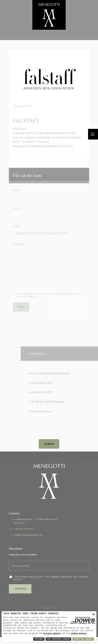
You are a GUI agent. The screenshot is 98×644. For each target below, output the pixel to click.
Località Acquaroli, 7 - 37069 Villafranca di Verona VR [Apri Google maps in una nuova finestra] (35, 514)
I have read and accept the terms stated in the (51, 571)
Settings (39, 639)
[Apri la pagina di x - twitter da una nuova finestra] (47, 601)
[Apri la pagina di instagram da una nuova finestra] (54, 601)
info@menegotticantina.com (29, 528)
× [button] (93, 615)
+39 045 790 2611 (24, 522)
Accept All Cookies (83, 639)
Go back (49, 444)
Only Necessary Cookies (58, 639)
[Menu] (93, 134)
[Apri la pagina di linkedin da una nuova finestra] (51, 601)
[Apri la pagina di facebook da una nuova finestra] (43, 601)
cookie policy (78, 633)
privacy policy (52, 633)
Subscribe (20, 582)
